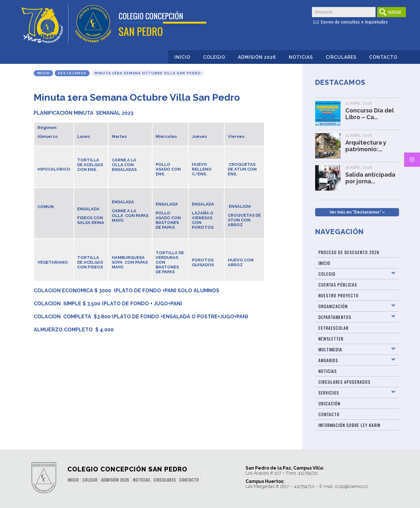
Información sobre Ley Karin (349, 425)
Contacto (383, 57)
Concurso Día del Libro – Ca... (370, 114)
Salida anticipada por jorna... (370, 178)
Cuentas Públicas (338, 284)
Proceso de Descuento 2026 (349, 252)
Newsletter (331, 339)
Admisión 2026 (257, 57)
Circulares (341, 57)
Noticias (301, 57)
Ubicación (329, 403)
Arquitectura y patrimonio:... (366, 146)
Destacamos (72, 73)
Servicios (329, 393)
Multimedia (330, 349)
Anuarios (328, 360)
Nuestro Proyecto (339, 295)
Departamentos (335, 317)
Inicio (182, 57)
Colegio (214, 57)
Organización (333, 306)
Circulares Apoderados (344, 382)
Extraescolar (333, 328)
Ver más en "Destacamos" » (357, 212)
